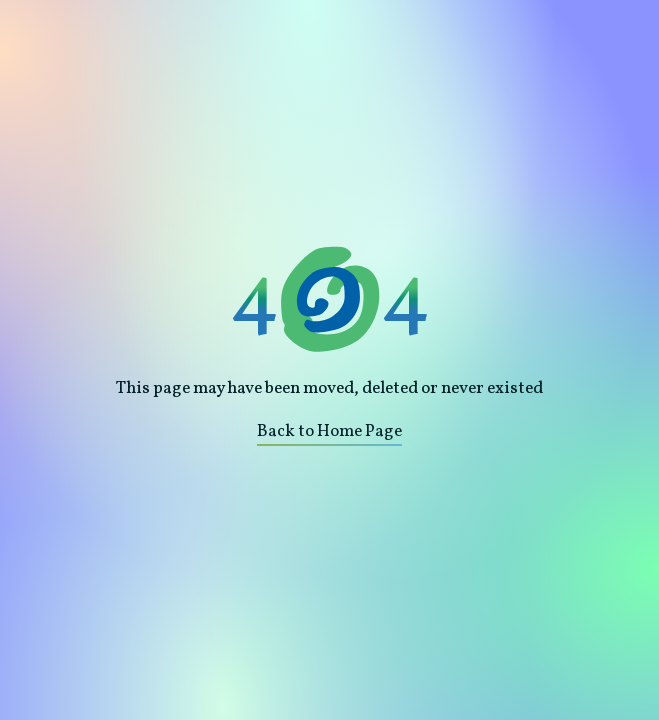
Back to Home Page (329, 432)
